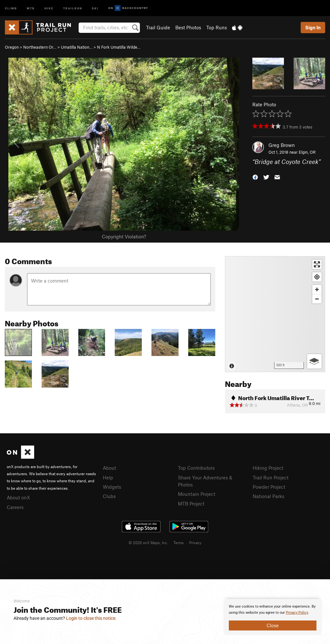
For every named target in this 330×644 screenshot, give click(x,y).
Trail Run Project (271, 477)
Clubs (109, 496)
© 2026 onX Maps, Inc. (148, 543)
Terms (179, 543)
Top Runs (217, 27)
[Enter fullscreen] (317, 264)
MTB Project (191, 504)
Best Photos (188, 27)
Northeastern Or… (40, 47)
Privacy (195, 543)
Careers (15, 507)
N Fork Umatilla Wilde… (119, 47)
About (109, 468)
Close (273, 625)
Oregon (12, 47)
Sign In (313, 27)
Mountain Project (197, 494)
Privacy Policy (297, 613)
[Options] (314, 361)
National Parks (268, 496)
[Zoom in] (317, 289)
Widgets (112, 487)
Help (108, 477)
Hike (49, 8)
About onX (18, 497)
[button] (255, 177)
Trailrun (73, 8)
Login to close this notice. (91, 618)
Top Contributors (196, 468)
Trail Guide (158, 27)
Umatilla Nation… (77, 47)
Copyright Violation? (124, 236)
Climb (11, 8)
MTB (31, 8)
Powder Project (269, 487)
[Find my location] (317, 277)
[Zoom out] (317, 299)
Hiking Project (268, 468)
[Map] (275, 314)
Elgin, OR (307, 152)
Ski (95, 8)
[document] (273, 617)
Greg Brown (282, 145)
